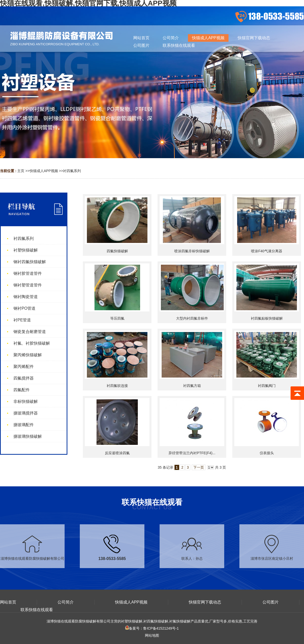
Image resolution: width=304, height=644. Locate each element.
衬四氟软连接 (117, 386)
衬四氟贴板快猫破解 (267, 318)
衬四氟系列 (72, 171)
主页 (21, 171)
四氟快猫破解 (117, 251)
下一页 (199, 467)
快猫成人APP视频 (44, 171)
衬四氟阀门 (267, 386)
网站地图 (152, 635)
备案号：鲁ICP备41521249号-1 (152, 628)
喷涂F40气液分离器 (267, 251)
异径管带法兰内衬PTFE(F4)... (192, 453)
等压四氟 (117, 318)
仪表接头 (267, 453)
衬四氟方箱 (192, 386)
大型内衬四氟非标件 (192, 318)
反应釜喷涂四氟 (117, 453)
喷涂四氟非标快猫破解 (192, 251)
